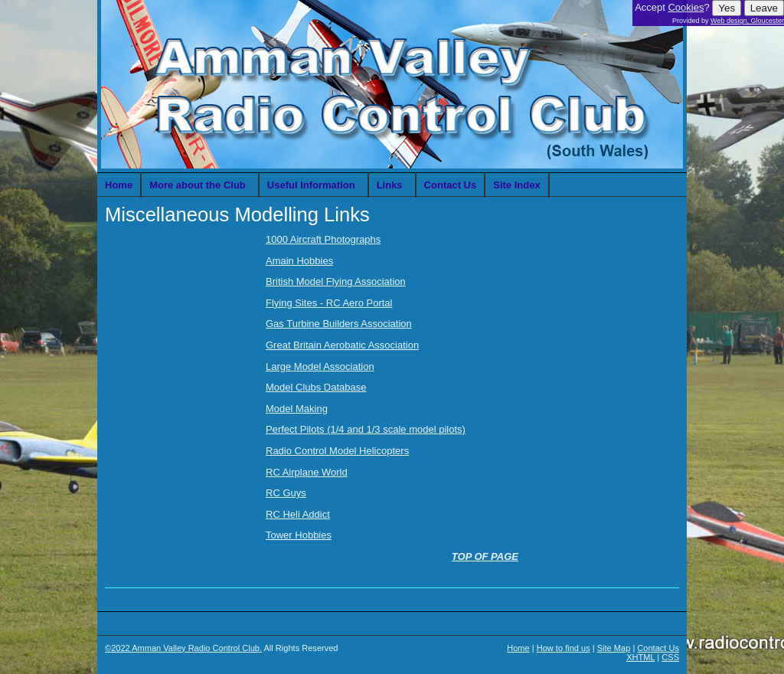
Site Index (516, 185)
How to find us (563, 648)
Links (390, 185)
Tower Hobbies (299, 535)
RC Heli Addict (298, 514)
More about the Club (198, 185)
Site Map (614, 648)
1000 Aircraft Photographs (323, 239)
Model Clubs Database (316, 387)
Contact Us (451, 185)
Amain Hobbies (299, 261)
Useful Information (311, 185)
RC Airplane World (307, 472)
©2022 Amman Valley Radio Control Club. (183, 648)
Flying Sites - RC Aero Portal (329, 303)
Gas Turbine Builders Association (339, 324)
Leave (764, 8)
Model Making (297, 409)
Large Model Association (320, 366)
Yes (727, 8)
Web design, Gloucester (747, 21)
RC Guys (286, 493)
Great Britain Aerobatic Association (342, 345)
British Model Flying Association (336, 281)
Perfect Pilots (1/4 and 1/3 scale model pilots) (366, 429)
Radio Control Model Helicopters (337, 451)
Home (119, 185)
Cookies (686, 7)
